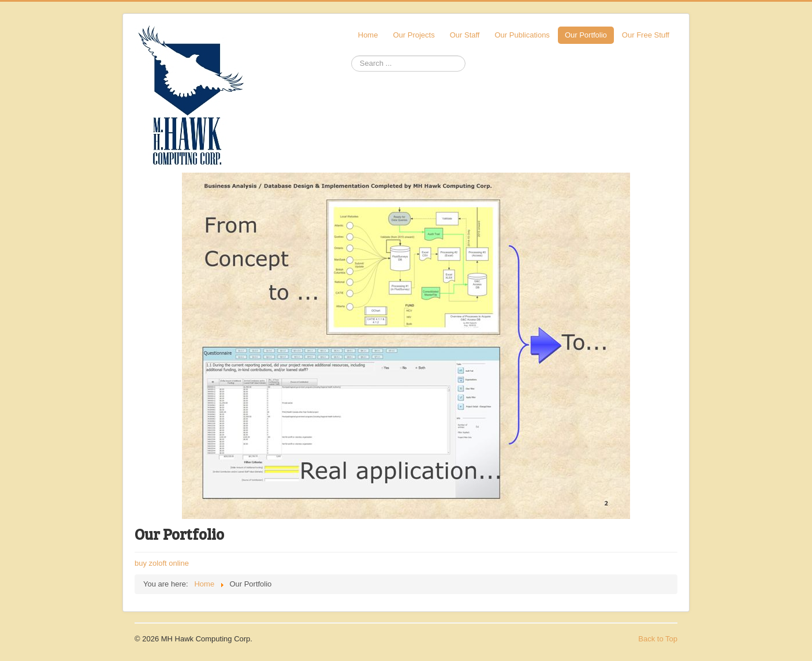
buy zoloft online (162, 563)
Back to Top (658, 639)
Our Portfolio (586, 35)
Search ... (351, 56)
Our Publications (522, 35)
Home (368, 35)
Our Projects (414, 35)
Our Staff (465, 35)
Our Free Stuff (646, 35)
